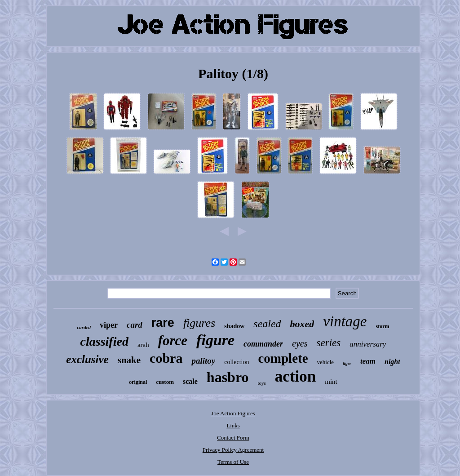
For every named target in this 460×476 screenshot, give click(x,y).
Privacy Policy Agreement (233, 450)
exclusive (87, 359)
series (329, 343)
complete (283, 358)
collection (237, 362)
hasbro (228, 377)
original (138, 382)
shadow (234, 326)
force (173, 340)
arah (143, 345)
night (392, 362)
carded (84, 327)
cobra (166, 358)
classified (104, 341)
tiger (347, 363)
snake (129, 360)
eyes (300, 343)
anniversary (368, 344)
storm (383, 326)
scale (190, 381)
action (295, 376)
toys (262, 383)
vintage (345, 321)
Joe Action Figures (233, 413)
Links (233, 425)
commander (263, 344)
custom (165, 382)
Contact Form (233, 438)
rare (163, 323)
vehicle (326, 362)
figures (199, 323)
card (135, 325)
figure (215, 340)
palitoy (203, 361)
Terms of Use (233, 462)
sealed (267, 324)
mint (331, 382)
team (368, 361)
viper (109, 325)
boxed (302, 324)
